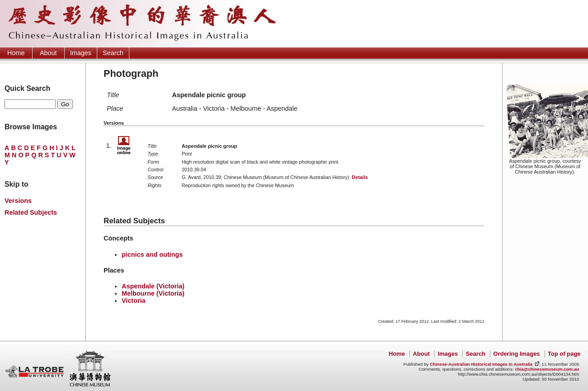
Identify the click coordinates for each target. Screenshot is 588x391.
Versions (18, 201)
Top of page (564, 354)
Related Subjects (31, 212)
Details (360, 177)
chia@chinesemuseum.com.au (547, 369)
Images (81, 53)
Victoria (134, 301)
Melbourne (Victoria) (153, 293)
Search (113, 53)
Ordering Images (517, 354)
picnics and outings (152, 254)
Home (16, 53)
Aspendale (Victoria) (153, 286)
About (48, 53)
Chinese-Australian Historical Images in (481, 364)
